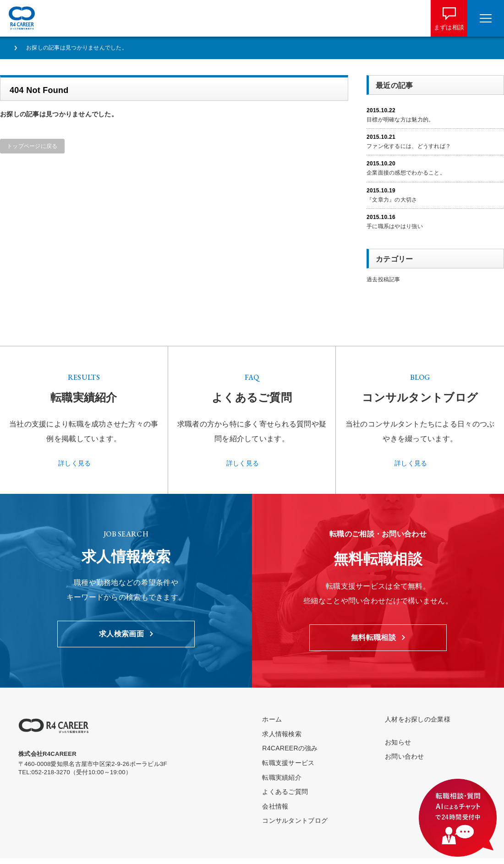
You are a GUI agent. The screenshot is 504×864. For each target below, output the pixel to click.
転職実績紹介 (282, 777)
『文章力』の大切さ (392, 200)
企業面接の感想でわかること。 (406, 173)
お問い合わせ (405, 756)
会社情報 (275, 806)
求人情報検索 (282, 734)
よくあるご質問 (285, 792)
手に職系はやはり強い (395, 226)
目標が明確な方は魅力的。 (400, 120)
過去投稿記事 (383, 279)
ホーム (272, 719)
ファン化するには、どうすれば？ (409, 146)
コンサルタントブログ (295, 820)
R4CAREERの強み (290, 748)
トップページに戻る (32, 146)
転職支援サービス (288, 763)
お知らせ (398, 742)
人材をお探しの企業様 (418, 719)
